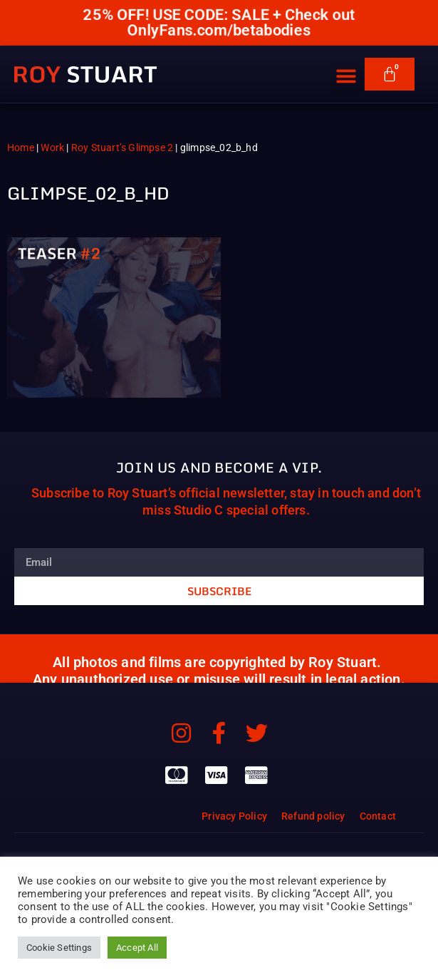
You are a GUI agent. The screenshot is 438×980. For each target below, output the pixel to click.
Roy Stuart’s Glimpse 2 (122, 148)
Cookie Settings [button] (59, 948)
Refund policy (313, 816)
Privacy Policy (234, 816)
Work (52, 148)
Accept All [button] (137, 948)
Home (21, 148)
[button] (346, 68)
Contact (378, 816)
